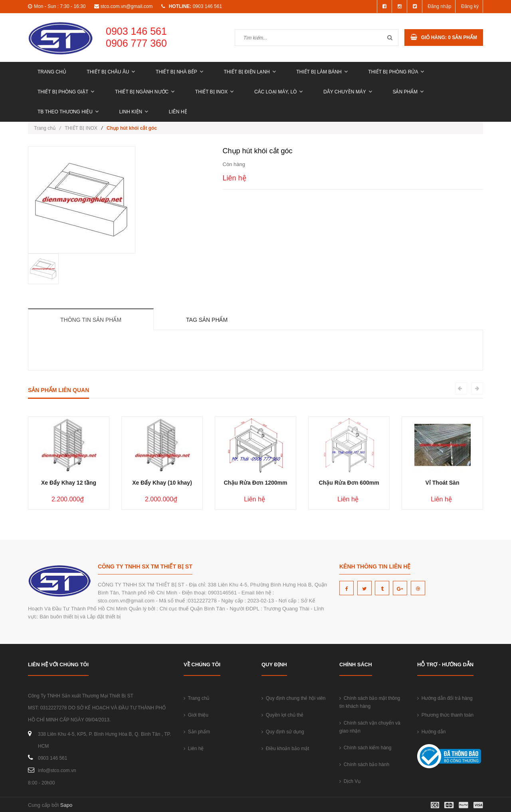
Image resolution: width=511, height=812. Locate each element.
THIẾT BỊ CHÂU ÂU (111, 72)
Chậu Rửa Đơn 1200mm (255, 483)
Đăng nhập (439, 6)
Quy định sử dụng (283, 732)
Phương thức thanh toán (445, 715)
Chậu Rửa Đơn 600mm (349, 483)
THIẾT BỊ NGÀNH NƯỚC (145, 92)
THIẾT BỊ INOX (81, 128)
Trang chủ (52, 72)
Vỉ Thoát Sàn (443, 483)
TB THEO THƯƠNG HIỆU (68, 112)
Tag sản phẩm (207, 320)
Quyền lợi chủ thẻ (282, 715)
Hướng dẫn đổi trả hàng (445, 698)
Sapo (66, 805)
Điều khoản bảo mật (285, 749)
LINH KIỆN (134, 112)
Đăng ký (470, 6)
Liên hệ (178, 112)
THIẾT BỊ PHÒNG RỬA (396, 72)
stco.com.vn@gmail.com (126, 6)
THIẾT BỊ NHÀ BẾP (179, 72)
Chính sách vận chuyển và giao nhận (370, 727)
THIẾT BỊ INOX (214, 92)
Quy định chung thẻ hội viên (293, 698)
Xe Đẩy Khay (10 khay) (162, 483)
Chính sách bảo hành (364, 764)
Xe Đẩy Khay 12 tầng (69, 483)
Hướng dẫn (431, 732)
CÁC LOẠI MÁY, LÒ (278, 92)
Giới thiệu (196, 715)
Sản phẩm (408, 92)
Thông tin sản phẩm (91, 320)
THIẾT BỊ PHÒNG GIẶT (66, 92)
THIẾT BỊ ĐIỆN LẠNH (250, 72)
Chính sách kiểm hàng (365, 748)
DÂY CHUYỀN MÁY (348, 92)
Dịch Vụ (350, 781)
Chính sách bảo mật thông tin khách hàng (370, 702)
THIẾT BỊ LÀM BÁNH (322, 72)
